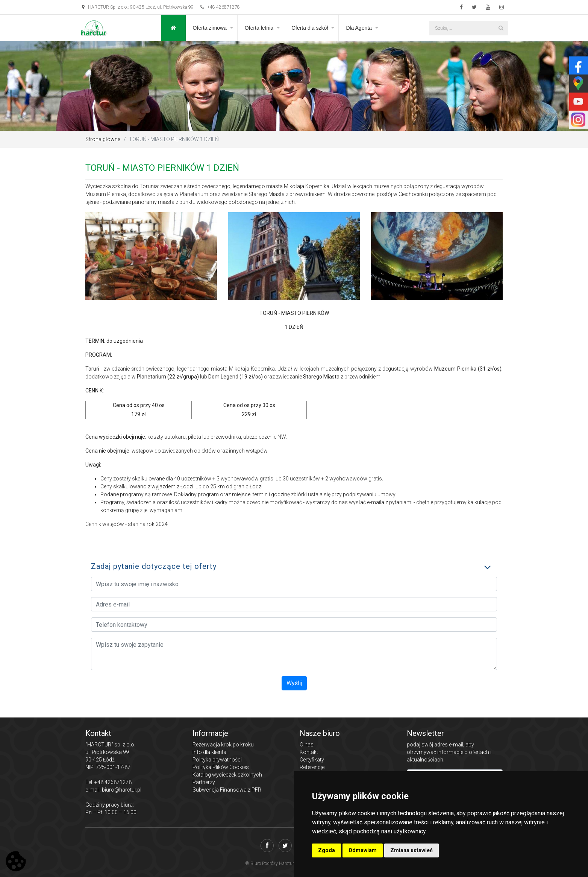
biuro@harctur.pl (122, 790)
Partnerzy (204, 782)
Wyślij (294, 683)
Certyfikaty (312, 760)
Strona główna (103, 139)
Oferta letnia (259, 28)
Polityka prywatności (217, 760)
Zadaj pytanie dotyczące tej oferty (154, 566)
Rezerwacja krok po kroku (223, 745)
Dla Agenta (359, 28)
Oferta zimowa (210, 28)
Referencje (312, 767)
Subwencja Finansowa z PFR (227, 790)
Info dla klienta (209, 752)
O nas (307, 745)
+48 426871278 (220, 7)
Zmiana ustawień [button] (411, 850)
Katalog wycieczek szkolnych (227, 775)
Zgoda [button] (327, 850)
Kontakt (309, 752)
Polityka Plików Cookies (221, 767)
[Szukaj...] (469, 28)
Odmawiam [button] (363, 850)
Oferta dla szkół (310, 28)
